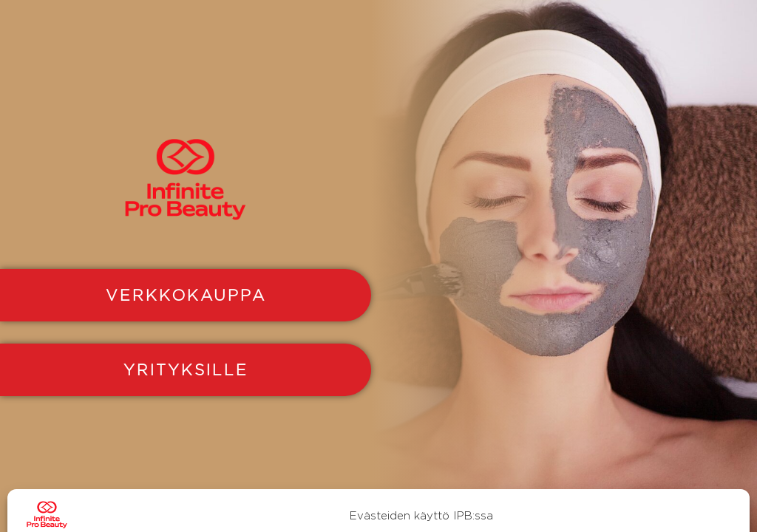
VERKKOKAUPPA (186, 295)
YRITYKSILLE (186, 369)
